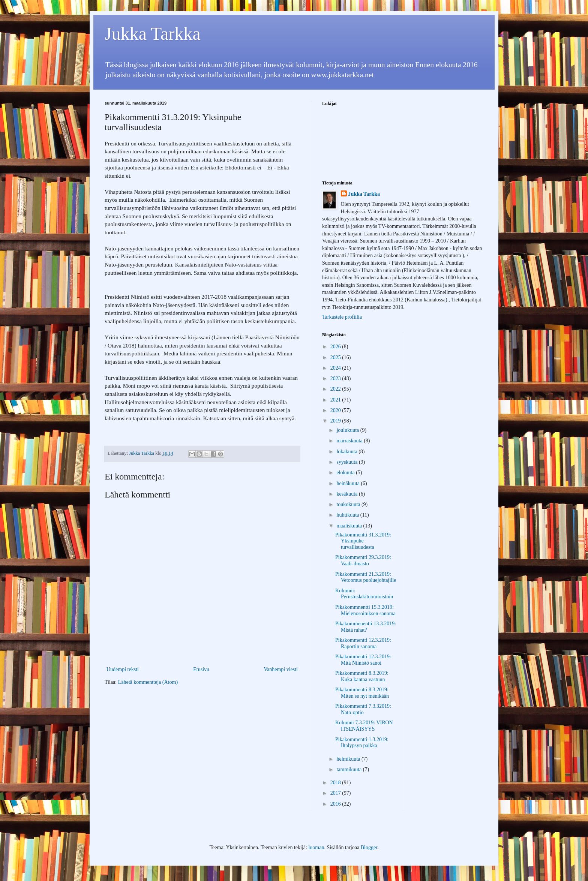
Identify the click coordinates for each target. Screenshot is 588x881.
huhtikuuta (348, 515)
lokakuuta (347, 452)
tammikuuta (349, 769)
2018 (336, 783)
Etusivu (201, 669)
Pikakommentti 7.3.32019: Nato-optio (363, 709)
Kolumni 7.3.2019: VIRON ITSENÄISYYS (364, 726)
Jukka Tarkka (153, 34)
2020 (336, 410)
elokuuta (346, 473)
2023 (336, 378)
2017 (336, 793)
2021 (336, 400)
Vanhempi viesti (281, 669)
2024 (336, 368)
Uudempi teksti (123, 669)
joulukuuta (348, 430)
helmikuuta (349, 759)
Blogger (369, 847)
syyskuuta (348, 462)
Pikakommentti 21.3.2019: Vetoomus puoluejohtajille (366, 577)
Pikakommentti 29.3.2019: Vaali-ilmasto (363, 560)
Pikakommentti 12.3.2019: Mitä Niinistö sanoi (363, 660)
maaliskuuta (350, 526)
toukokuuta (349, 504)
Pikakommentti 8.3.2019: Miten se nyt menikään (362, 693)
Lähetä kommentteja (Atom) (148, 682)
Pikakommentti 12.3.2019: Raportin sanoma (363, 643)
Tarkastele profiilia (342, 317)
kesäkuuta (347, 494)
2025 (336, 357)
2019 (336, 421)
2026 (336, 347)
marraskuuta (350, 441)
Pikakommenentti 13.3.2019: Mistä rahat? (366, 627)
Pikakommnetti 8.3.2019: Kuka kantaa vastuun (362, 676)
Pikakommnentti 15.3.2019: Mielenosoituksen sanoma (365, 610)
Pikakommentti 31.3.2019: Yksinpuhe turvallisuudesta (363, 541)
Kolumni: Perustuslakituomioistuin (364, 594)
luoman (316, 847)
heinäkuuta (349, 483)
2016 (336, 804)
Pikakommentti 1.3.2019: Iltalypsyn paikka (362, 743)
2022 (336, 389)
